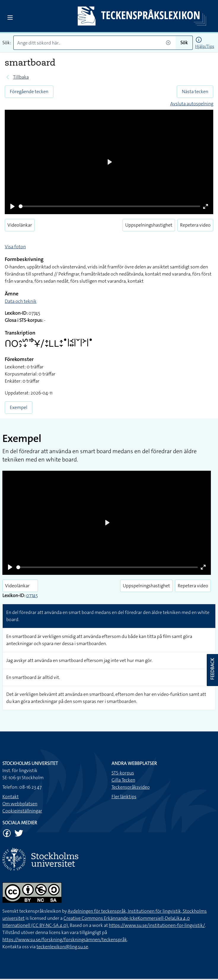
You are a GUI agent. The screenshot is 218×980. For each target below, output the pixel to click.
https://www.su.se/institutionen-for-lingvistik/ (157, 925)
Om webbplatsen (20, 804)
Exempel (19, 407)
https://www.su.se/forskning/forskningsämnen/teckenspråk (65, 940)
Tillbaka (21, 77)
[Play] (12, 206)
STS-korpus (123, 773)
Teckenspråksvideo (131, 787)
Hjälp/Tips (205, 46)
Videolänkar (20, 225)
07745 (32, 595)
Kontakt (11, 797)
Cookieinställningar (22, 811)
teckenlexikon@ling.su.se (62, 947)
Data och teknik (21, 301)
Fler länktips (124, 797)
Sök (184, 43)
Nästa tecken (195, 92)
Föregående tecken (29, 92)
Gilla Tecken (123, 780)
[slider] (109, 206)
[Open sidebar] (10, 17)
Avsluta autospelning (192, 104)
